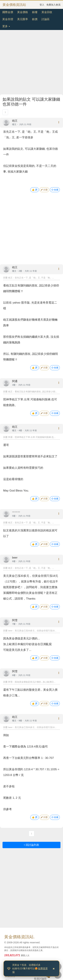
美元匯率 (23, 19)
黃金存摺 (8, 19)
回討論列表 (31, 845)
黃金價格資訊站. (19, 937)
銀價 (35, 19)
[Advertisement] (32, 63)
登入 (42, 5)
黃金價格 (23, 12)
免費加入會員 (53, 5)
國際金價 (8, 12)
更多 (6, 26)
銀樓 (35, 12)
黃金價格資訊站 (14, 5)
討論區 (46, 19)
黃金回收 (47, 12)
